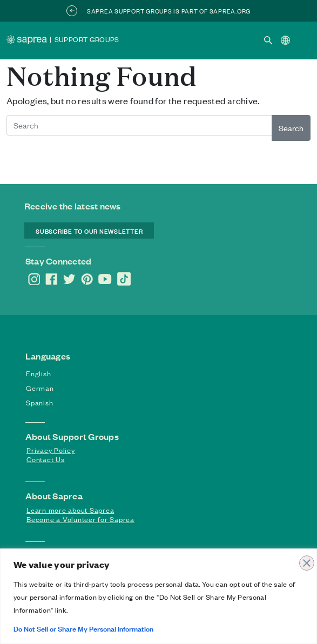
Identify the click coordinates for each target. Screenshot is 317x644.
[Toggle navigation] (302, 39)
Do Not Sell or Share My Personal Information (83, 628)
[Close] (306, 558)
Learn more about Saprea (70, 510)
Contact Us (46, 459)
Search (291, 128)
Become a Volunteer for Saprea (80, 519)
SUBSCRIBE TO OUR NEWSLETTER (89, 231)
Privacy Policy (51, 450)
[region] (158, 596)
